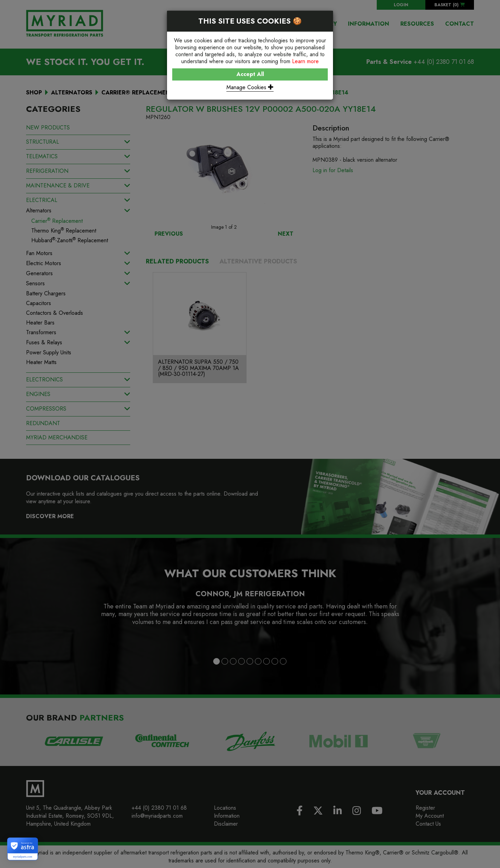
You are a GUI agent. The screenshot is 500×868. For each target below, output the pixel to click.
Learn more (305, 61)
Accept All (250, 74)
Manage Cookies (250, 87)
